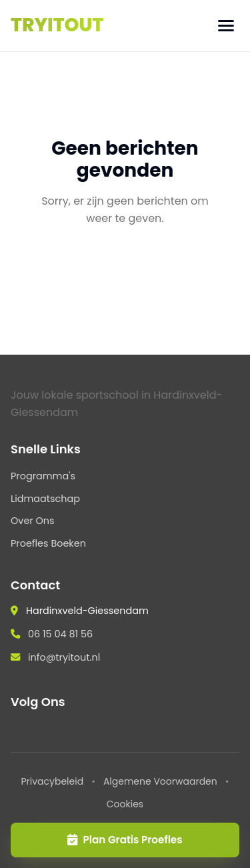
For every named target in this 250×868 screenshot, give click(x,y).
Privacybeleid (52, 781)
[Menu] (226, 26)
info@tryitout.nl (64, 657)
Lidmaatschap (45, 499)
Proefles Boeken (48, 543)
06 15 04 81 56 (60, 634)
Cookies (125, 804)
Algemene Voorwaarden (160, 781)
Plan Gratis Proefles (125, 840)
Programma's (43, 476)
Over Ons (33, 521)
